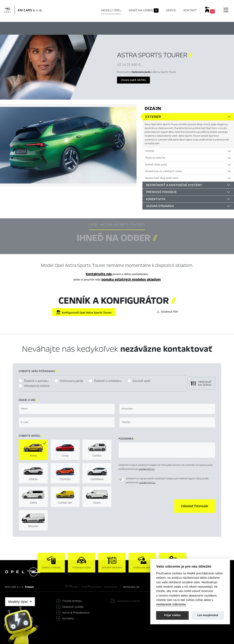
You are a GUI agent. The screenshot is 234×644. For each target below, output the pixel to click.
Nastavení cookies (128, 601)
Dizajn (153, 108)
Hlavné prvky (60, 28)
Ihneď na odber (144, 10)
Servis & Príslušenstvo (76, 613)
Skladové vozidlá (73, 607)
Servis (171, 10)
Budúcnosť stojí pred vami (162, 178)
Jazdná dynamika (160, 206)
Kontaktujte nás (99, 274)
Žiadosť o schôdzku (108, 381)
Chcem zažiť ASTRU (133, 80)
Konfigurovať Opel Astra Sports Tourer (84, 312)
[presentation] (146, 506)
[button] (195, 506)
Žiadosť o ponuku (36, 381)
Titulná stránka (72, 601)
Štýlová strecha (155, 158)
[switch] (121, 479)
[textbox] (67, 409)
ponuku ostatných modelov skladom (131, 279)
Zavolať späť (141, 381)
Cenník (148, 28)
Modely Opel (111, 10)
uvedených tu (147, 469)
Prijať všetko (172, 615)
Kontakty (68, 618)
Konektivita (156, 199)
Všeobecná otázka (37, 386)
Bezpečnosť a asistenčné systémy (174, 185)
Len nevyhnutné (208, 615)
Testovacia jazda (71, 381)
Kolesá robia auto (156, 165)
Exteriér (153, 117)
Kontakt (190, 10)
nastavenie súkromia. (171, 604)
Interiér (150, 151)
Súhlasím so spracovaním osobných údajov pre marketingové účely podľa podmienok (167, 481)
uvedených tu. (147, 482)
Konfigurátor (124, 28)
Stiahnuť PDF (167, 312)
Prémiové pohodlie (161, 192)
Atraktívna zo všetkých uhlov (164, 171)
